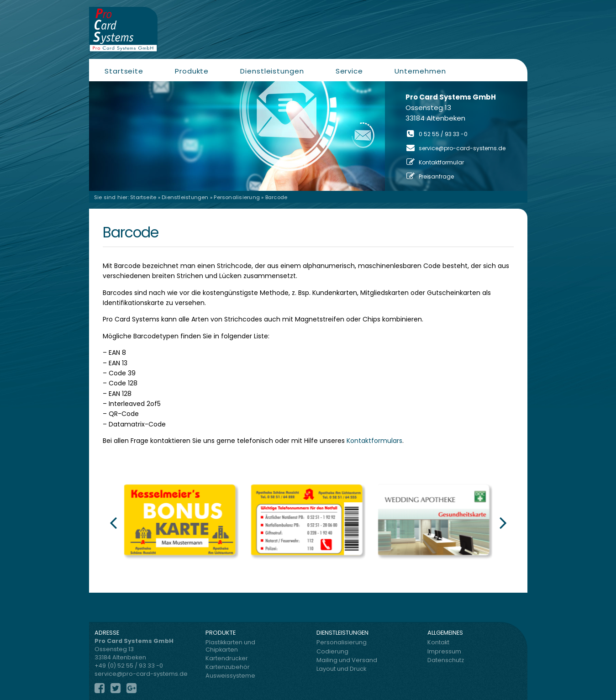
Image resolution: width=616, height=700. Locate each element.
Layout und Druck (341, 669)
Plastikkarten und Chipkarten (230, 646)
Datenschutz (446, 660)
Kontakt (438, 642)
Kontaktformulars (374, 441)
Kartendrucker (227, 658)
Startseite (124, 71)
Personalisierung (237, 197)
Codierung (332, 651)
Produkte (192, 71)
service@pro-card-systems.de (462, 148)
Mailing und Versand (347, 660)
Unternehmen (420, 71)
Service (349, 71)
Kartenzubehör (228, 667)
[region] (308, 136)
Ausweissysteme (230, 676)
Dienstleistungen (272, 71)
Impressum (444, 651)
